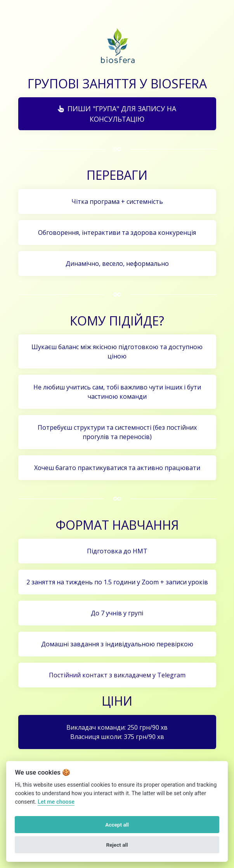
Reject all (117, 845)
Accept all (117, 825)
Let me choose (56, 802)
